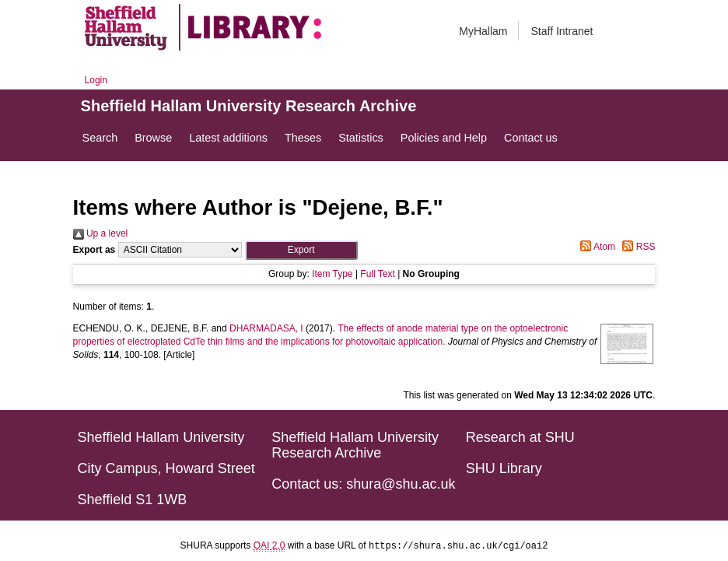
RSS (636, 247)
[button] (301, 250)
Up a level (101, 233)
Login (96, 80)
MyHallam (483, 31)
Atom (595, 247)
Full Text (377, 274)
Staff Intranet (562, 31)
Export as (94, 250)
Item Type (332, 274)
